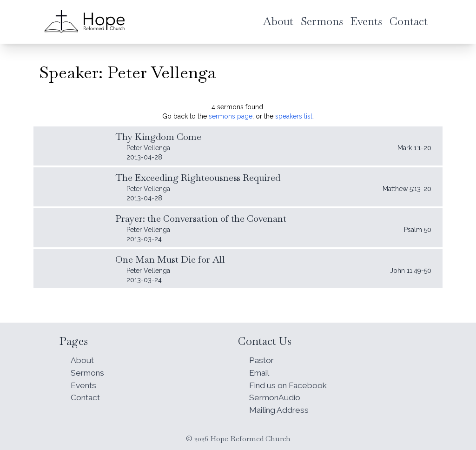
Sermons (88, 371)
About (83, 358)
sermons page (231, 116)
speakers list (294, 116)
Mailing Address (281, 410)
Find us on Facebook (291, 384)
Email (260, 371)
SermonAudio (276, 397)
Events (84, 384)
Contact (86, 397)
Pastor (262, 358)
